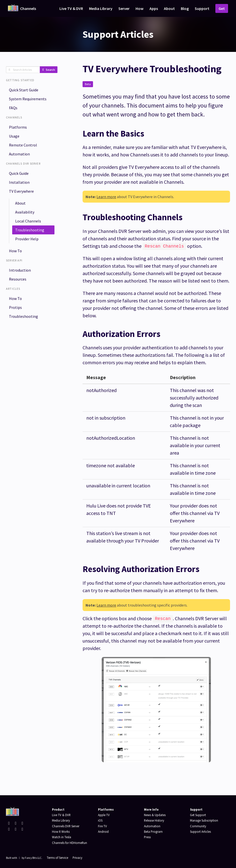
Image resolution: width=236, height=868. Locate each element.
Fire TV (102, 826)
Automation (19, 154)
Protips (15, 307)
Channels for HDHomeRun (70, 843)
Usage (14, 136)
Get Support (198, 815)
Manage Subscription (204, 820)
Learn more (106, 197)
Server (124, 8)
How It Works (61, 832)
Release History (154, 820)
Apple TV (104, 815)
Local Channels (28, 221)
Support (202, 8)
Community (198, 826)
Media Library (101, 8)
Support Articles (200, 832)
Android (103, 832)
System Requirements (28, 99)
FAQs (13, 108)
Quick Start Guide (24, 90)
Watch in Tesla (62, 837)
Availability (25, 212)
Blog (185, 8)
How (140, 8)
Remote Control (23, 145)
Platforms (18, 127)
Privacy (77, 858)
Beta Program (153, 832)
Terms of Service (57, 858)
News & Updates (155, 815)
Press (147, 837)
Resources (18, 279)
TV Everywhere (21, 191)
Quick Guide (19, 173)
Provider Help (27, 239)
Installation (19, 182)
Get (222, 8)
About (169, 8)
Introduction (20, 270)
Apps (154, 8)
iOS (100, 820)
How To (15, 251)
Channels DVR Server (66, 826)
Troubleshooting (30, 230)
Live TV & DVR (71, 8)
